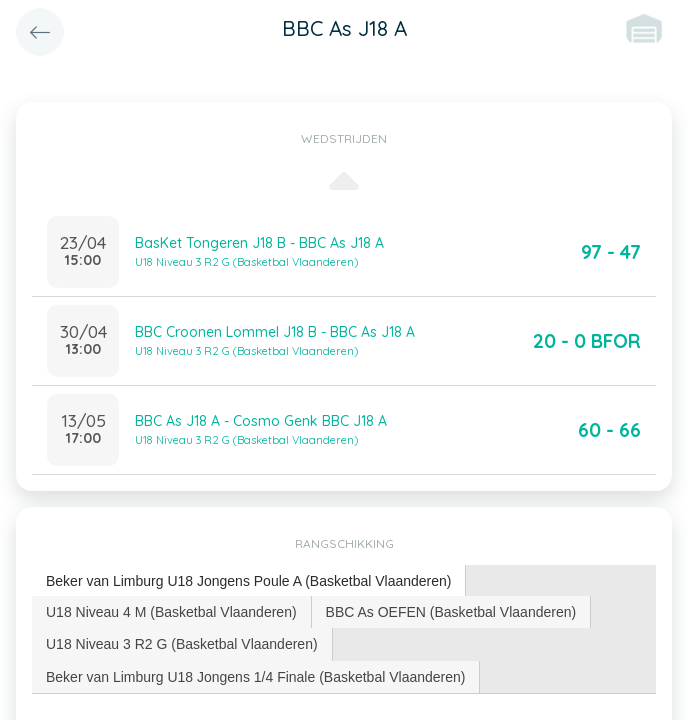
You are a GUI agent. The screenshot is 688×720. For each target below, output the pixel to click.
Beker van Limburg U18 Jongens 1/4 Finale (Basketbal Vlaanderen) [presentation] (255, 677)
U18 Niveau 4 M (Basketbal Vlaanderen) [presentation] (171, 612)
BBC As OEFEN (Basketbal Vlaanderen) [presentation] (451, 612)
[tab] (249, 581)
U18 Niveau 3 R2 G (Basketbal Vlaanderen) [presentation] (182, 644)
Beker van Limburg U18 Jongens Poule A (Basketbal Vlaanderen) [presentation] (248, 581)
